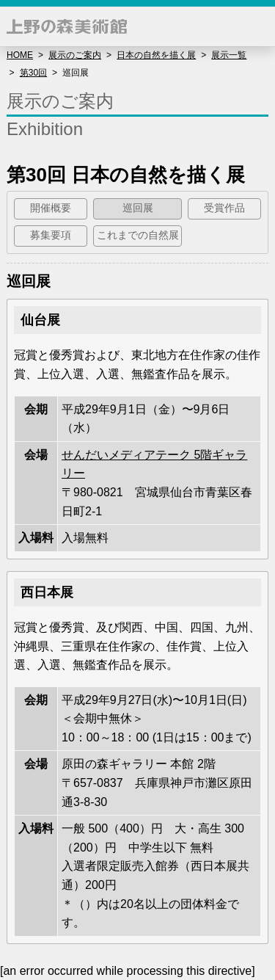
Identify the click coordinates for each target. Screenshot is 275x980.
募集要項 (51, 235)
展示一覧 (229, 55)
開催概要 (51, 208)
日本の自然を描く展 (156, 55)
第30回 (33, 73)
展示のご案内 (75, 55)
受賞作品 (224, 208)
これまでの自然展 (138, 235)
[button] (255, 26)
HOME (20, 55)
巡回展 (138, 208)
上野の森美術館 (67, 26)
